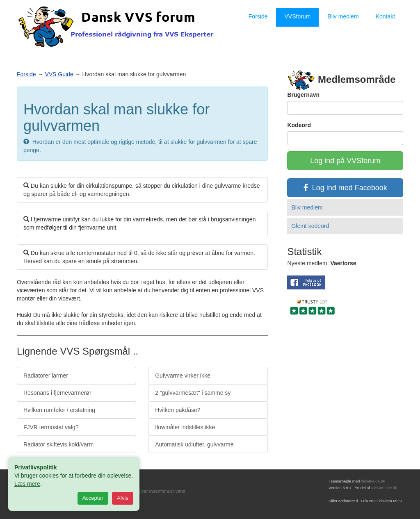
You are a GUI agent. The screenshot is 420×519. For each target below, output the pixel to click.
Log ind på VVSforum (345, 161)
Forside (258, 16)
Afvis (123, 498)
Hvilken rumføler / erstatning (59, 410)
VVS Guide (59, 74)
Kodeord (299, 125)
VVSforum (297, 16)
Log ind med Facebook (345, 188)
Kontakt (385, 16)
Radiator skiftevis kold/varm (58, 444)
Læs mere (27, 484)
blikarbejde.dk (373, 481)
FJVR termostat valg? (51, 427)
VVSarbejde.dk (384, 488)
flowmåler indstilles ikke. (186, 427)
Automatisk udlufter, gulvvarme (194, 444)
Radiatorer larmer (46, 376)
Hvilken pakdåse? (178, 410)
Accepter (93, 498)
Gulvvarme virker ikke (183, 376)
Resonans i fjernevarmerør (57, 393)
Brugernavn (303, 95)
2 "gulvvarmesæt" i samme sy (193, 393)
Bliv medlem (343, 16)
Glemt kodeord (310, 226)
